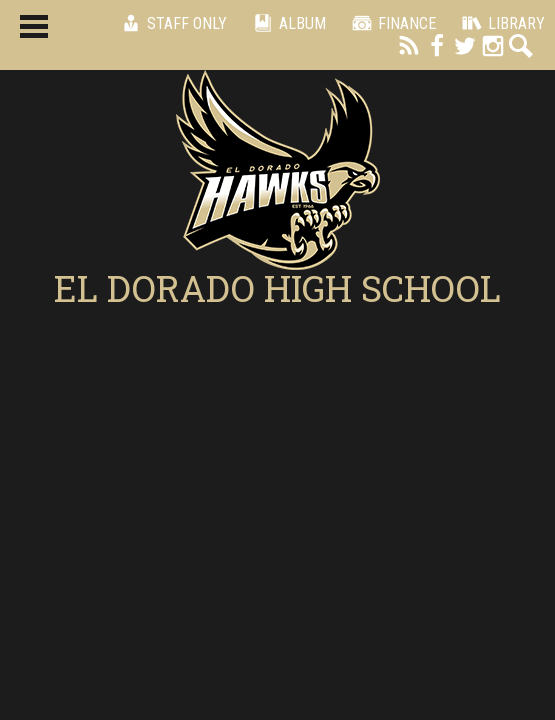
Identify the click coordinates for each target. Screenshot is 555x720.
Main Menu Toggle (34, 26)
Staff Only (171, 23)
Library (500, 23)
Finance (391, 23)
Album (286, 23)
